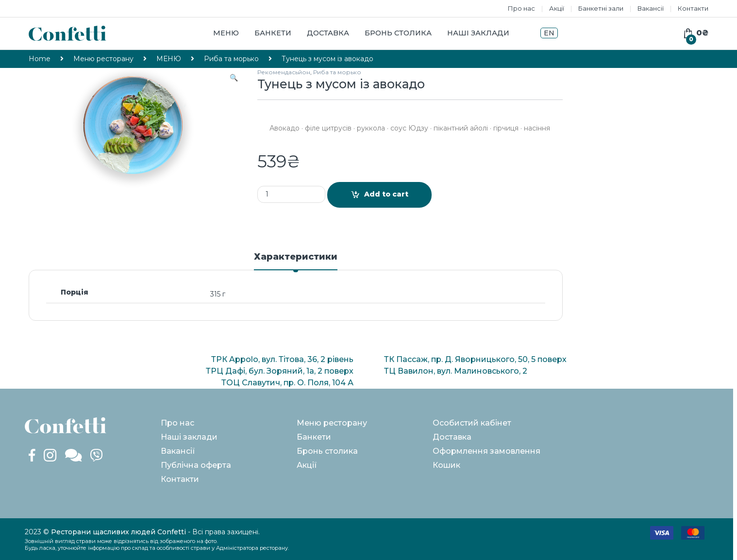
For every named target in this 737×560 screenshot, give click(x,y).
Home (40, 59)
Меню (226, 33)
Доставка (328, 33)
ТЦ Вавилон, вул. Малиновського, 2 (456, 371)
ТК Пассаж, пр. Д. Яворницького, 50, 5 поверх (475, 359)
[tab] (296, 261)
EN (549, 33)
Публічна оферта (196, 465)
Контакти (693, 8)
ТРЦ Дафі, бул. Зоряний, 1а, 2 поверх (280, 371)
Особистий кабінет (472, 423)
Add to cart (386, 194)
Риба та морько (231, 59)
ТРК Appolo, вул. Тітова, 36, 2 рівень (282, 359)
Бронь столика (398, 33)
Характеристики (296, 257)
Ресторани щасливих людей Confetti (118, 532)
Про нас (521, 8)
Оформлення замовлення (486, 451)
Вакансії (651, 8)
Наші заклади (478, 33)
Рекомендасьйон (284, 72)
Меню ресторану (103, 59)
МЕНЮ (169, 59)
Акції (557, 8)
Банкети (273, 33)
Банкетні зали (601, 8)
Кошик (446, 465)
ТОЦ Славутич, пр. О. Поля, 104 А (287, 383)
